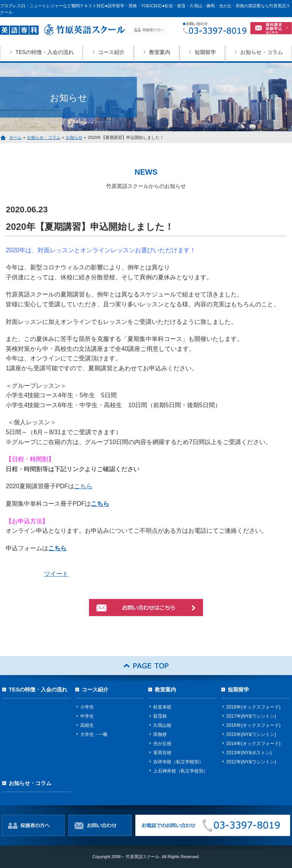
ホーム (15, 137)
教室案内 (160, 52)
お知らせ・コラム (44, 137)
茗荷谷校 (162, 753)
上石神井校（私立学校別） (181, 771)
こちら (83, 486)
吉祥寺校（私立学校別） (178, 762)
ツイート (56, 574)
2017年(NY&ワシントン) (251, 716)
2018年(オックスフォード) (253, 707)
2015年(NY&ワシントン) (251, 734)
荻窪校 (160, 716)
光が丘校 (162, 744)
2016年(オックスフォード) (253, 725)
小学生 (87, 707)
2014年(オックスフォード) (253, 744)
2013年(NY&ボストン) (249, 753)
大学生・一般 (94, 734)
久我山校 (162, 725)
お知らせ (74, 137)
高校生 (87, 725)
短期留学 (205, 52)
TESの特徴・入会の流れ (45, 52)
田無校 (160, 734)
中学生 (87, 716)
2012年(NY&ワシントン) (251, 762)
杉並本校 (162, 707)
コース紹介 (111, 52)
